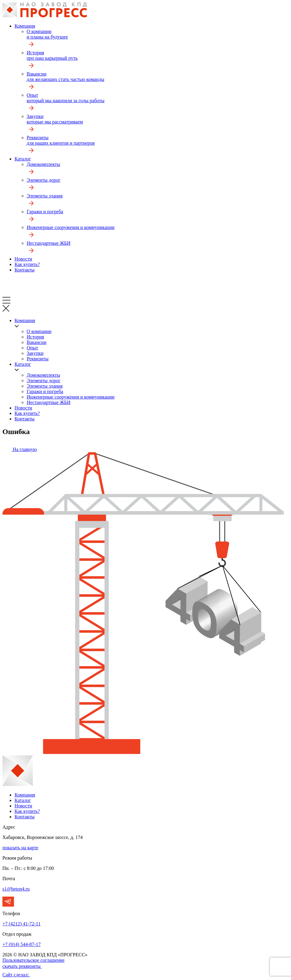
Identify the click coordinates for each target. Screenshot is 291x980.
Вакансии (158, 82)
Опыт (158, 103)
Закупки (158, 124)
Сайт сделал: (40, 975)
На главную (20, 449)
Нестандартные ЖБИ (158, 248)
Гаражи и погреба (158, 217)
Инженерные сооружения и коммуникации (158, 233)
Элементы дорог (158, 185)
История (158, 61)
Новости (23, 259)
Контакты (25, 270)
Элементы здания (158, 201)
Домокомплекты (158, 170)
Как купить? (27, 264)
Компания (25, 26)
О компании (158, 39)
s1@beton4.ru (16, 889)
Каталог (23, 159)
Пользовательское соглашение (33, 960)
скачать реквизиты (25, 966)
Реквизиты (158, 146)
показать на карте (20, 848)
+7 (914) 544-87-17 (21, 944)
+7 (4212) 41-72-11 (21, 924)
